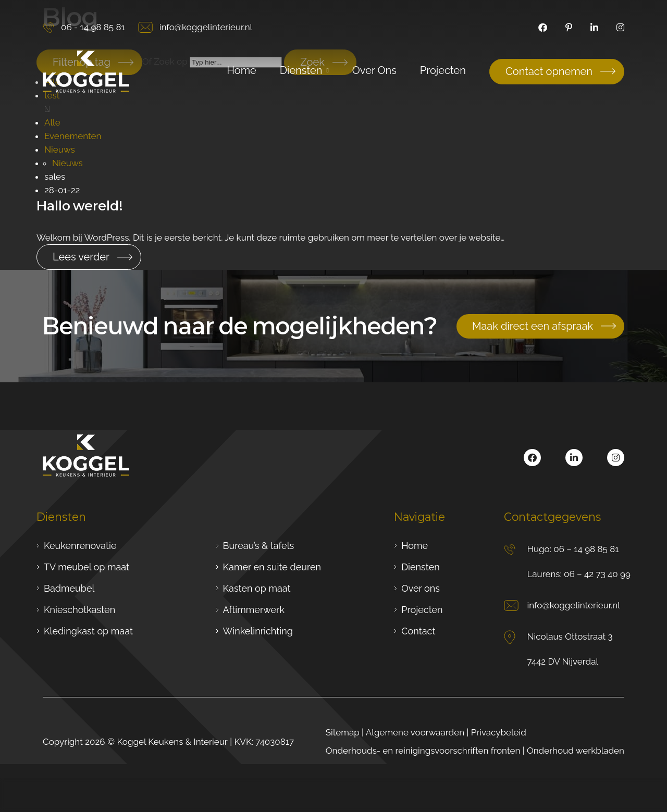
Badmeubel (69, 588)
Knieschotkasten (79, 610)
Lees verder (81, 257)
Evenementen (73, 136)
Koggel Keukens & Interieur (172, 742)
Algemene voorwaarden (415, 732)
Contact (418, 631)
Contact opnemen (549, 71)
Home (415, 546)
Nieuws (60, 149)
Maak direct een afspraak (533, 326)
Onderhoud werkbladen (576, 751)
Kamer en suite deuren (272, 567)
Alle (52, 122)
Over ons (421, 588)
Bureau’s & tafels (259, 546)
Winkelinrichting (258, 631)
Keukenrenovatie (80, 546)
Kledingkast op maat (88, 631)
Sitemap (343, 732)
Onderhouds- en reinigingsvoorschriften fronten (423, 751)
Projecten (422, 610)
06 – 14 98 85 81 (586, 549)
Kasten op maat (257, 588)
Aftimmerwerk (254, 610)
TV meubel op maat (87, 567)
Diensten (420, 567)
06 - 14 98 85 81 (84, 27)
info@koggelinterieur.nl (195, 27)
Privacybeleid (499, 732)
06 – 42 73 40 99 (597, 574)
